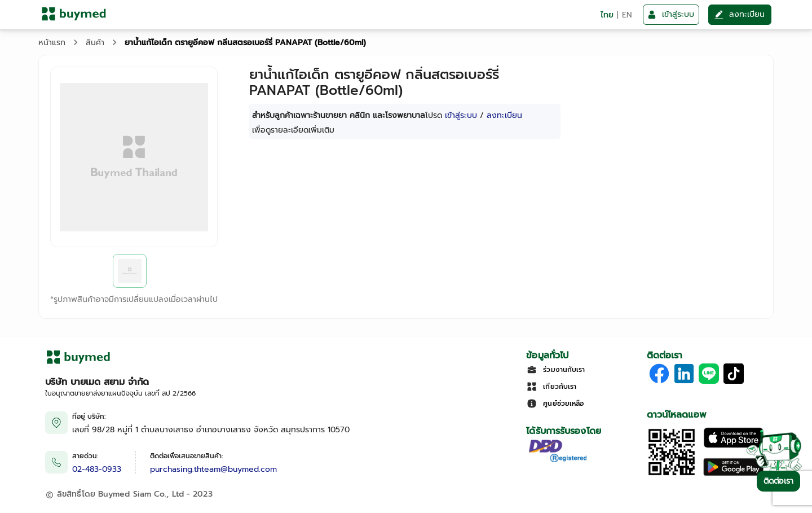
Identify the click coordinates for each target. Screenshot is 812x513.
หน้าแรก (52, 43)
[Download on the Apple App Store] (733, 446)
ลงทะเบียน (504, 115)
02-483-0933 (97, 469)
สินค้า (95, 43)
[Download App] (672, 474)
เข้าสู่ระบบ (461, 115)
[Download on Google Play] (733, 474)
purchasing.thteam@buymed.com (213, 469)
